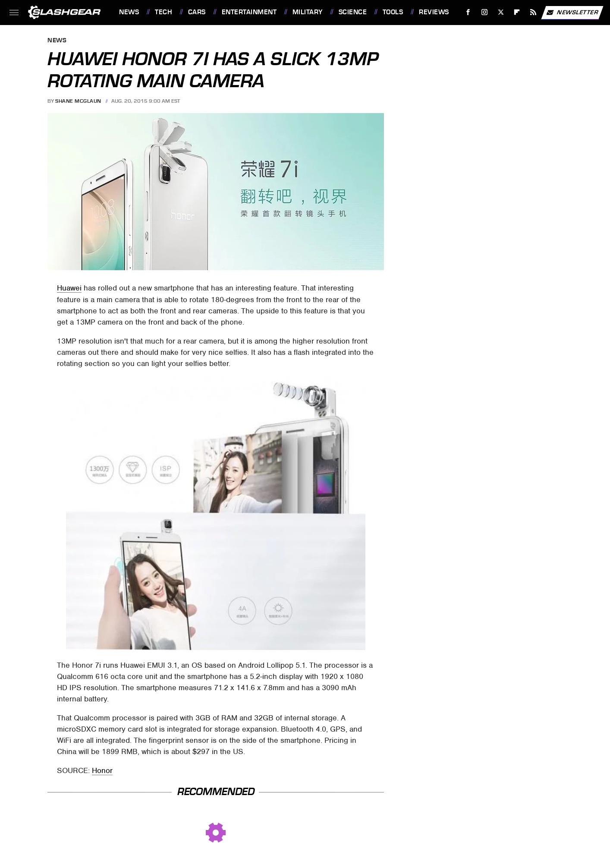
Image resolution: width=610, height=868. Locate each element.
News (129, 12)
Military (308, 12)
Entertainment (249, 12)
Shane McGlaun (78, 101)
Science (353, 12)
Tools (393, 12)
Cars (197, 12)
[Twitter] (501, 12)
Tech (164, 12)
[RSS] (533, 12)
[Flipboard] (517, 12)
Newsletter (572, 13)
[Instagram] (485, 12)
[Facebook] (468, 12)
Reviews (434, 12)
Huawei (69, 288)
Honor (102, 770)
